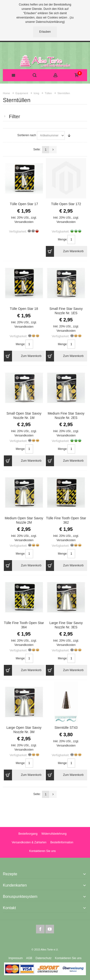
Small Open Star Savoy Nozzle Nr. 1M (24, 415)
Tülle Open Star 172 (66, 204)
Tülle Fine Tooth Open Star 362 (66, 520)
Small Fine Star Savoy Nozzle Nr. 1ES (66, 311)
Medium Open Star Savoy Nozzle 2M (24, 520)
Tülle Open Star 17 (24, 204)
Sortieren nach (27, 135)
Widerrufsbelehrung (54, 834)
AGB (29, 958)
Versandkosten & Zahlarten (29, 842)
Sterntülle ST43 (66, 728)
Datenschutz (44, 958)
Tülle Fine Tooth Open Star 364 (24, 625)
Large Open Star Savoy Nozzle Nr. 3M (24, 730)
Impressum (15, 958)
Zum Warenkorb (65, 251)
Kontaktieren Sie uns (43, 851)
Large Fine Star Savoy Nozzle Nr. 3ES (66, 625)
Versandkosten (24, 222)
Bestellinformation (62, 842)
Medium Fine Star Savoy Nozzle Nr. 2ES (66, 415)
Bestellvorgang (28, 834)
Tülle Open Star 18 (24, 309)
